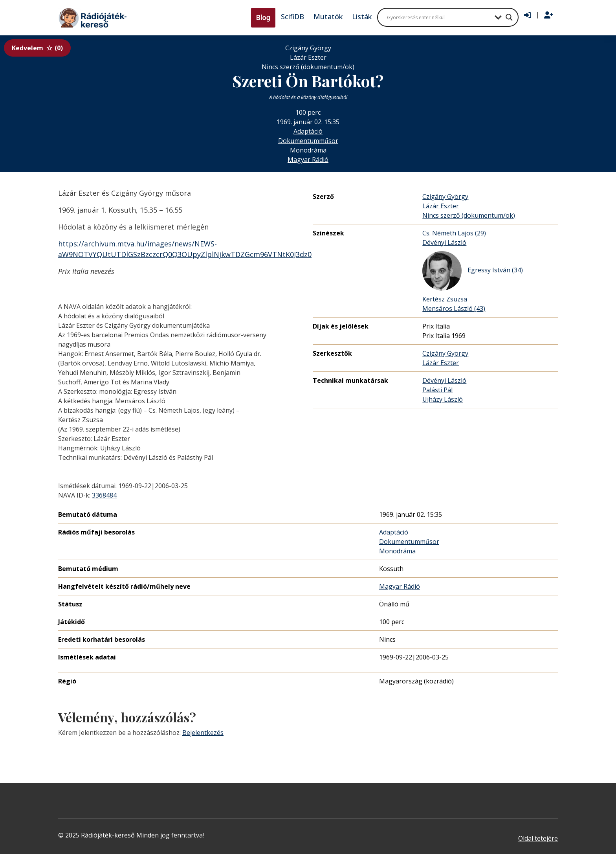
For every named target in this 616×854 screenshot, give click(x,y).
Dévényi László (444, 242)
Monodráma (308, 150)
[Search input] (439, 17)
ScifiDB (292, 17)
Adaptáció (308, 131)
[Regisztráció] (549, 15)
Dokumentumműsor (308, 141)
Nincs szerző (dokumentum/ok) (469, 215)
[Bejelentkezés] (528, 15)
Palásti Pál (437, 390)
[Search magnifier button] (509, 17)
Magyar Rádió (308, 160)
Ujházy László (443, 399)
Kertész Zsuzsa (445, 299)
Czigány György (445, 197)
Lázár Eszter (441, 206)
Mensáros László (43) (454, 309)
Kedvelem (37, 48)
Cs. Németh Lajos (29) (454, 233)
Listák (362, 17)
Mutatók (328, 17)
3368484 (104, 495)
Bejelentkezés (203, 733)
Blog (263, 17)
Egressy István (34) (473, 271)
